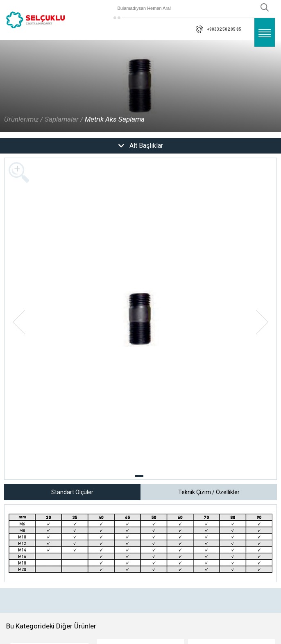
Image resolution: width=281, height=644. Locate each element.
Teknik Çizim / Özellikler (209, 492)
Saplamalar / (64, 119)
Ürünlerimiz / (24, 119)
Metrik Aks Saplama (115, 119)
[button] (139, 476)
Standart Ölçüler (72, 492)
